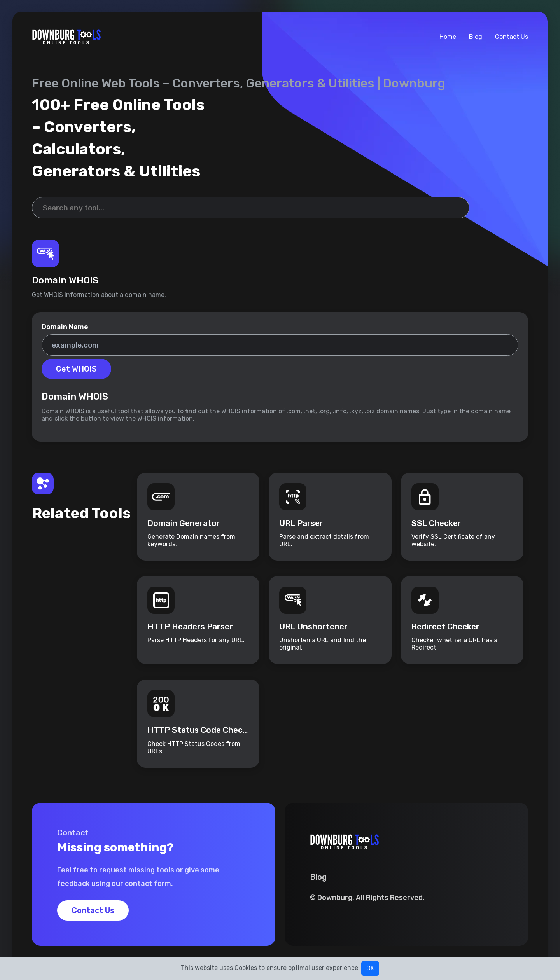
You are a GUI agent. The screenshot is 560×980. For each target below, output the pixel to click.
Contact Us (512, 37)
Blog (476, 37)
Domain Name (65, 327)
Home (448, 37)
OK (370, 968)
